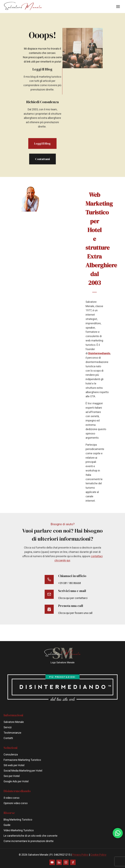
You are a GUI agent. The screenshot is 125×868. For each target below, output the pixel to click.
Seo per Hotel (12, 776)
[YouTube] (52, 862)
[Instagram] (66, 862)
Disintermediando (100, 362)
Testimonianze (12, 733)
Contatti (8, 738)
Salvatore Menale (14, 722)
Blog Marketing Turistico (18, 820)
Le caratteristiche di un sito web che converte (31, 836)
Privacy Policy (80, 855)
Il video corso (11, 798)
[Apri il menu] (118, 6)
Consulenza (11, 754)
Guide (7, 825)
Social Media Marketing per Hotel (23, 771)
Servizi (8, 727)
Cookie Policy (98, 855)
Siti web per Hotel (14, 765)
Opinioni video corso (16, 803)
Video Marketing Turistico (19, 830)
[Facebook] (73, 862)
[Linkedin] (59, 862)
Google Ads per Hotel (16, 781)
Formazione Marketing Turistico (22, 760)
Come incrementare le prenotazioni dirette (29, 841)
